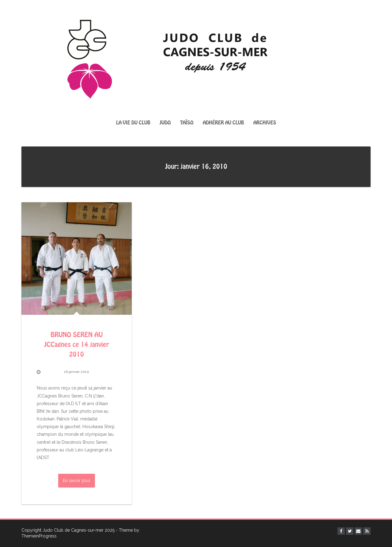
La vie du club (133, 123)
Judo (165, 123)
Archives (265, 123)
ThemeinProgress (39, 536)
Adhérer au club (223, 123)
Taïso (187, 123)
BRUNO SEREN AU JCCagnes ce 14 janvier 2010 (77, 345)
